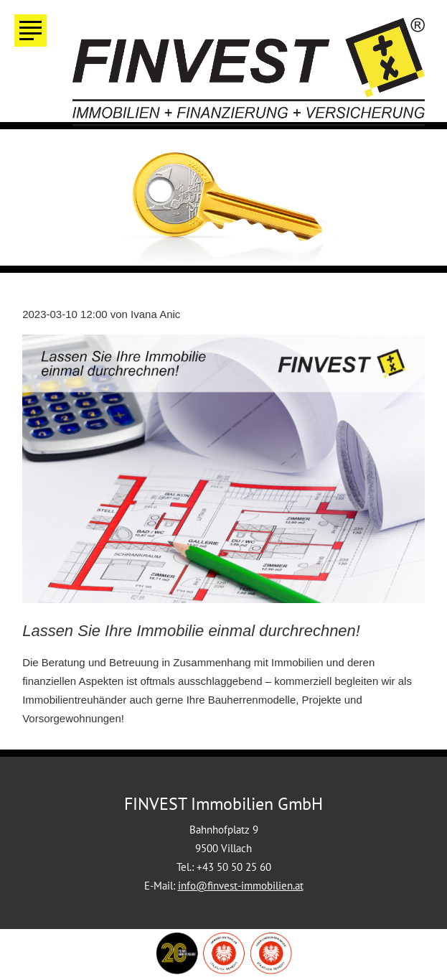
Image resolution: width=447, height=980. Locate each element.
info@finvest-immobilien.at (241, 886)
